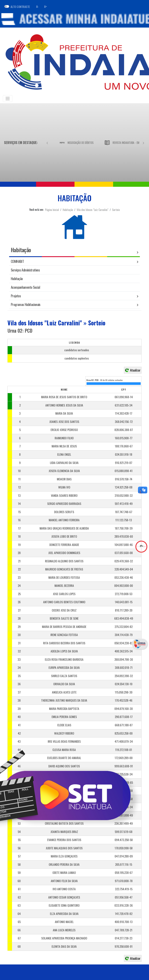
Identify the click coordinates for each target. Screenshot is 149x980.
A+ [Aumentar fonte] (46, 7)
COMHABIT (17, 261)
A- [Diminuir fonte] (37, 7)
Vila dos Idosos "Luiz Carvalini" (93, 210)
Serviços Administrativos (25, 270)
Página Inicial (52, 210)
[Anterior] (47, 142)
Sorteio (116, 210)
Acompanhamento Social (25, 287)
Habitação (68, 210)
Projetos (16, 296)
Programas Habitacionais (26, 304)
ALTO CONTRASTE (20, 7)
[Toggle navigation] (8, 99)
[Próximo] (143, 142)
